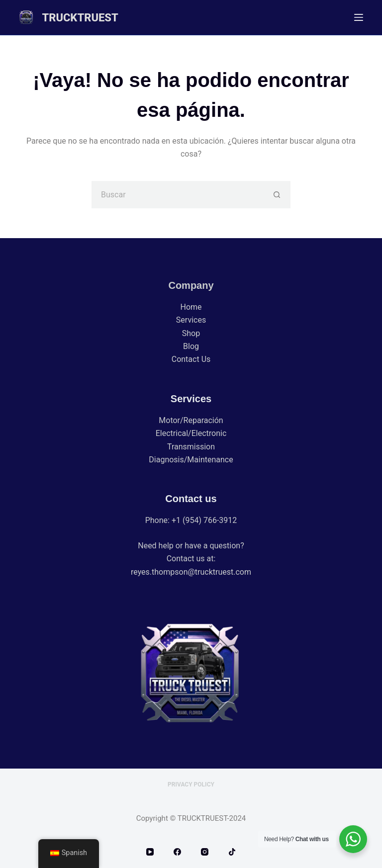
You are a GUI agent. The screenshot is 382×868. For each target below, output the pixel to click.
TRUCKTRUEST (80, 18)
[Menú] (359, 17)
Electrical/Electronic (191, 433)
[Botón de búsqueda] (277, 195)
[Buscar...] (177, 195)
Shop (191, 333)
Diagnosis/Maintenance (191, 460)
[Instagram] (205, 852)
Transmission (191, 447)
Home (191, 307)
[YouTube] (150, 852)
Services (191, 320)
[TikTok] (232, 852)
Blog (191, 346)
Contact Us (191, 359)
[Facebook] (177, 852)
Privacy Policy (191, 784)
